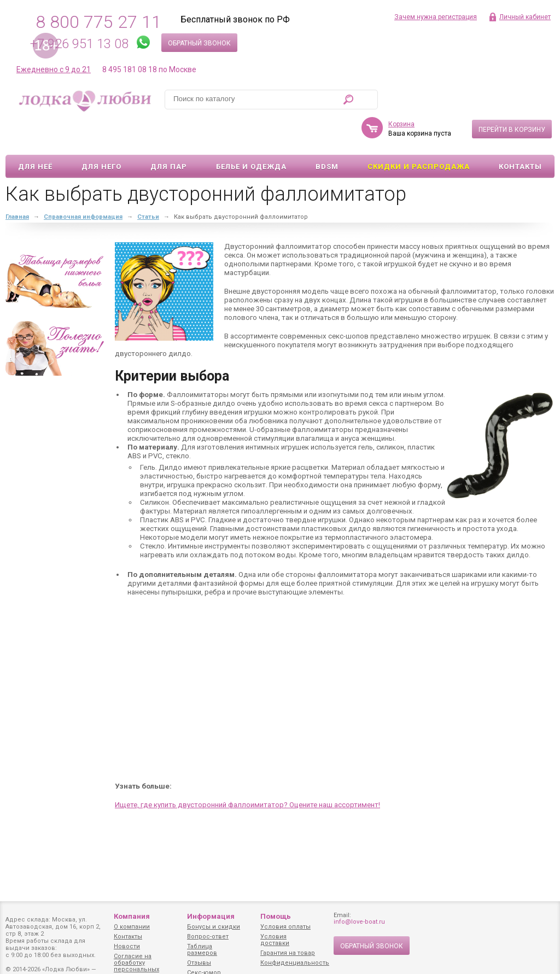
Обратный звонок (199, 43)
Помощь (276, 916)
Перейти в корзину (512, 98)
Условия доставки (275, 940)
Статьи (148, 185)
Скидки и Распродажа (419, 135)
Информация (211, 916)
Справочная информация (83, 185)
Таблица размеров (202, 950)
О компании (132, 927)
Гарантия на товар (288, 953)
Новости (127, 946)
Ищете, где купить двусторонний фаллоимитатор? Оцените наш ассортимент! (247, 773)
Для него (101, 135)
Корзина (401, 92)
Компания (132, 916)
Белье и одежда (251, 135)
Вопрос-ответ (208, 937)
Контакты (520, 135)
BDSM (327, 135)
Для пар (169, 135)
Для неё (35, 135)
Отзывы (199, 963)
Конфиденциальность (295, 963)
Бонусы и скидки (214, 927)
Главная (17, 185)
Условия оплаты (285, 927)
